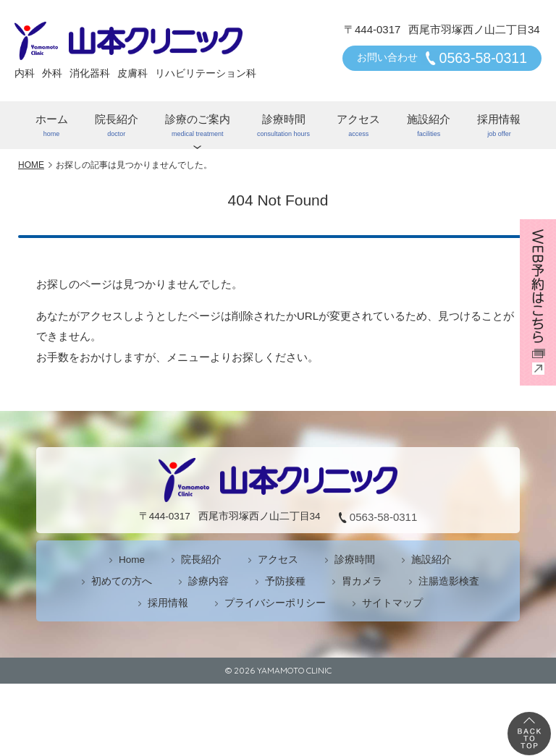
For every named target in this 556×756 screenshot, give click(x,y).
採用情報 (499, 126)
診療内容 (208, 581)
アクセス (359, 126)
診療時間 (283, 126)
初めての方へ (122, 581)
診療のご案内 (197, 126)
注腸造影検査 (449, 581)
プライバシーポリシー (275, 603)
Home (132, 560)
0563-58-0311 (483, 58)
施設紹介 (429, 126)
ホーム (51, 126)
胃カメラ (362, 581)
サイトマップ (392, 603)
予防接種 (285, 581)
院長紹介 (116, 126)
